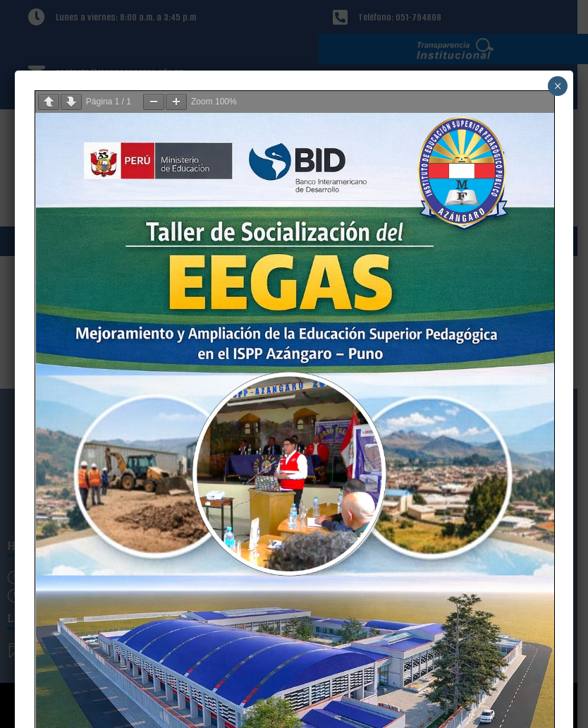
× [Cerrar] (558, 86)
